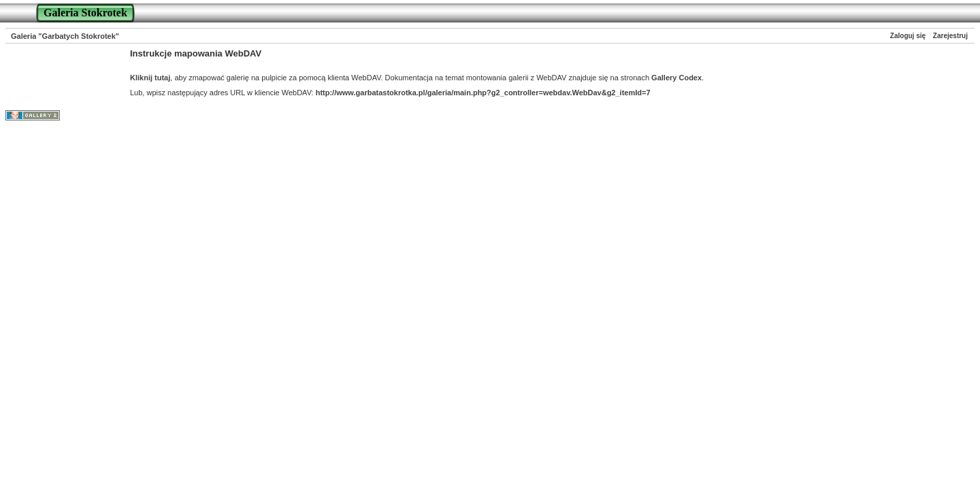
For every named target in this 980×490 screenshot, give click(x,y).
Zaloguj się (908, 36)
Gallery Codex (676, 78)
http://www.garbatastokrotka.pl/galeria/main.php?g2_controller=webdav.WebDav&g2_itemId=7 (483, 93)
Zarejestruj (950, 36)
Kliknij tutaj (150, 78)
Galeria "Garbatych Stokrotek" (65, 36)
